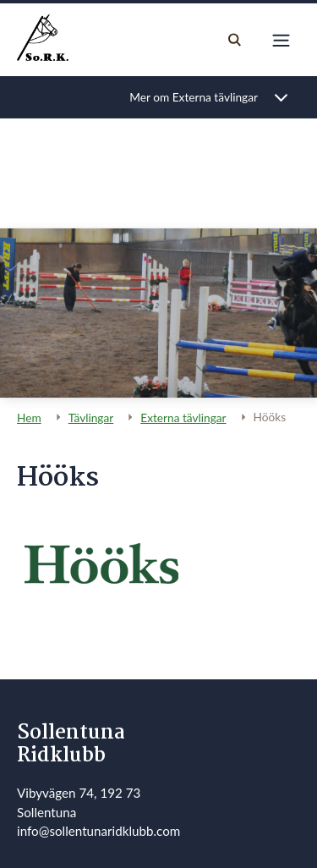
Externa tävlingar (183, 418)
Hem (29, 418)
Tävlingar (91, 418)
